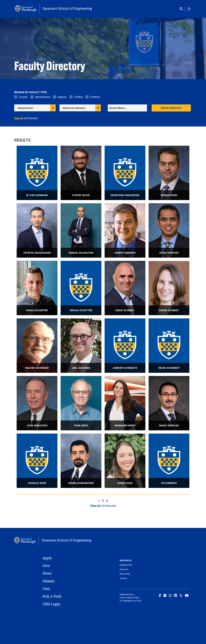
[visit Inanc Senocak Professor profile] (169, 403)
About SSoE (125, 574)
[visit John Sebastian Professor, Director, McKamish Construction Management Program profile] (37, 403)
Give (46, 566)
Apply (47, 558)
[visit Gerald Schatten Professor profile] (81, 288)
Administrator (43, 97)
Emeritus (95, 97)
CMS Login (51, 604)
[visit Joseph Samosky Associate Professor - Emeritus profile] (125, 230)
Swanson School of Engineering (67, 8)
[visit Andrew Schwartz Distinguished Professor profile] (125, 346)
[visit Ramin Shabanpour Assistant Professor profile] (81, 461)
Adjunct (62, 97)
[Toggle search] (182, 9)
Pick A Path (52, 597)
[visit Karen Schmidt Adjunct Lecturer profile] (169, 288)
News (47, 573)
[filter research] (80, 108)
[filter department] (35, 108)
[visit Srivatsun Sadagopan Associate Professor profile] (125, 173)
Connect (123, 578)
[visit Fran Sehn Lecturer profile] (81, 403)
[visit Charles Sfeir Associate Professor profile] (37, 461)
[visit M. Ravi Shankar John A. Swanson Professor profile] (37, 173)
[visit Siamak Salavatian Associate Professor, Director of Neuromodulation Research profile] (81, 230)
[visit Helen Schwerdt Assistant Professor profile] (169, 346)
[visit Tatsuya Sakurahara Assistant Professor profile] (37, 230)
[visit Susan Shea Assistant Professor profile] (125, 461)
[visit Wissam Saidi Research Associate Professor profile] (169, 173)
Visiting (78, 97)
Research (124, 569)
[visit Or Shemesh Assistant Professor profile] (169, 461)
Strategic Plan (126, 565)
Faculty (23, 97)
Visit (46, 589)
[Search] (127, 108)
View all (19, 118)
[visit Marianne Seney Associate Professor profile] (125, 403)
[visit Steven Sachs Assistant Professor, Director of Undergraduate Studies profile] (81, 173)
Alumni (48, 581)
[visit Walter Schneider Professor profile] (37, 346)
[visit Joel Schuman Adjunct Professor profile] (81, 346)
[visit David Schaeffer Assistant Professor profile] (37, 288)
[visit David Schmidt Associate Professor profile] (125, 288)
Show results (171, 108)
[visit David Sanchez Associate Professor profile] (169, 230)
